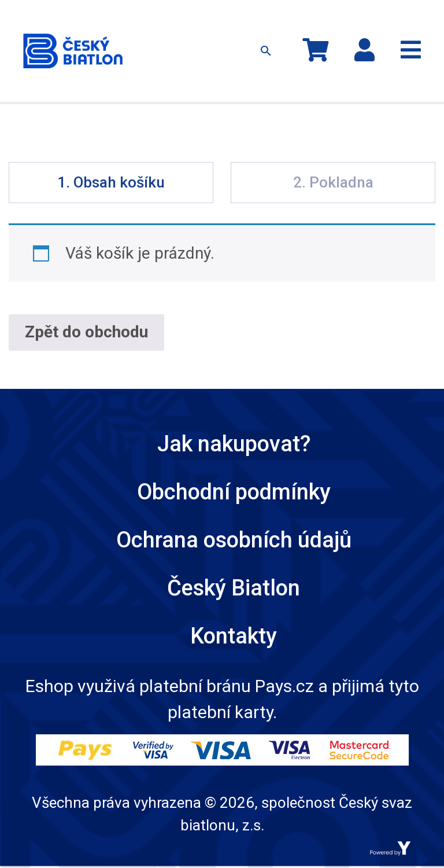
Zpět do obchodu (86, 332)
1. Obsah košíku (111, 182)
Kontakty (234, 636)
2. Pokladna (333, 182)
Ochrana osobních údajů (234, 540)
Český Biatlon (234, 588)
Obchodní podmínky (234, 492)
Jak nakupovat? (234, 444)
